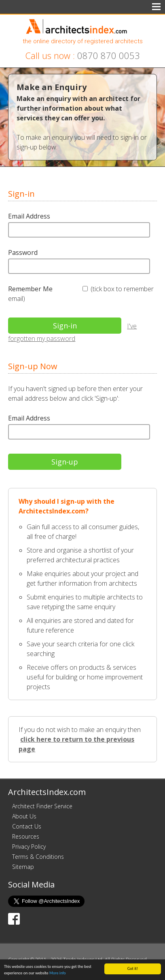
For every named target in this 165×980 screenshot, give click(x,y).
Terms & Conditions (38, 857)
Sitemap (23, 867)
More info (58, 973)
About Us (24, 816)
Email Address (29, 216)
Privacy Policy (29, 846)
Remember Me (30, 289)
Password (23, 252)
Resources (26, 836)
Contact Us (27, 826)
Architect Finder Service (42, 806)
